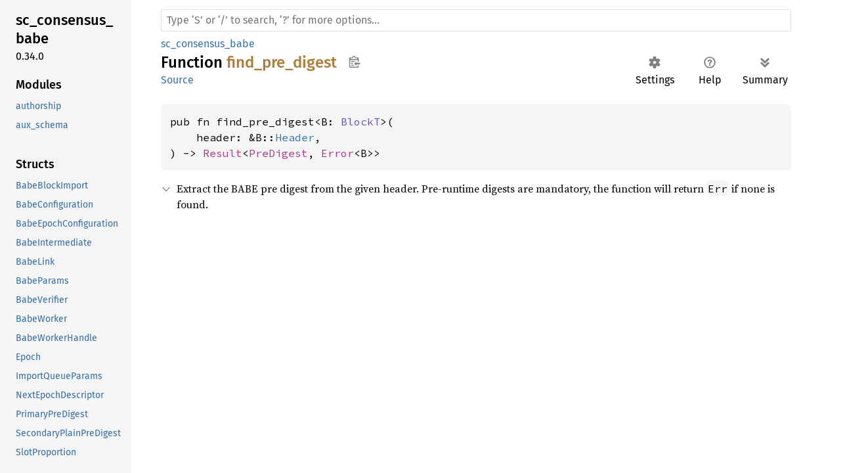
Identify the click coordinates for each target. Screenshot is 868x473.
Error (337, 153)
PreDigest (278, 153)
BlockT (360, 122)
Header (295, 137)
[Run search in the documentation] (476, 20)
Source (177, 80)
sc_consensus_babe (208, 44)
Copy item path (354, 62)
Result (223, 153)
